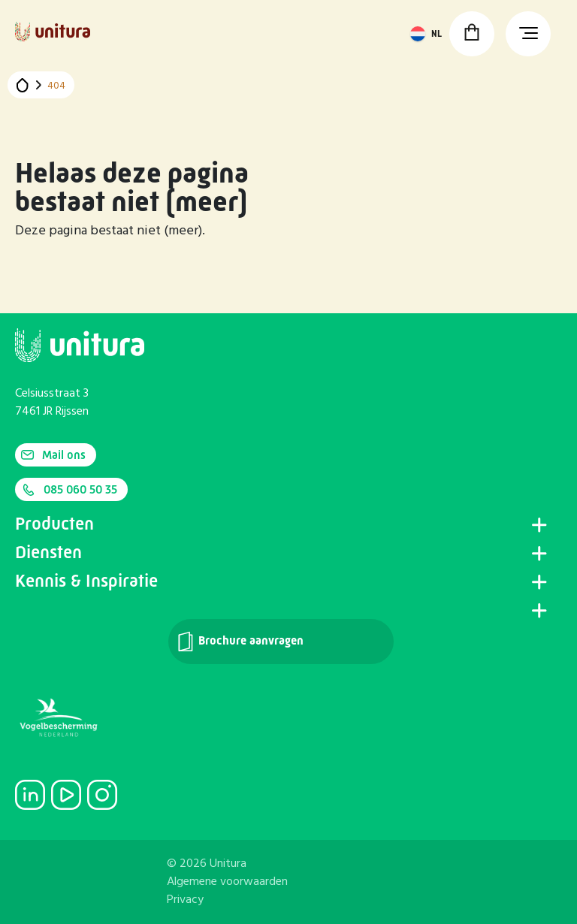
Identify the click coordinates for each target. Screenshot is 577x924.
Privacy (185, 900)
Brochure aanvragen (240, 642)
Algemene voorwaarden (227, 882)
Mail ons (53, 455)
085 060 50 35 (69, 490)
